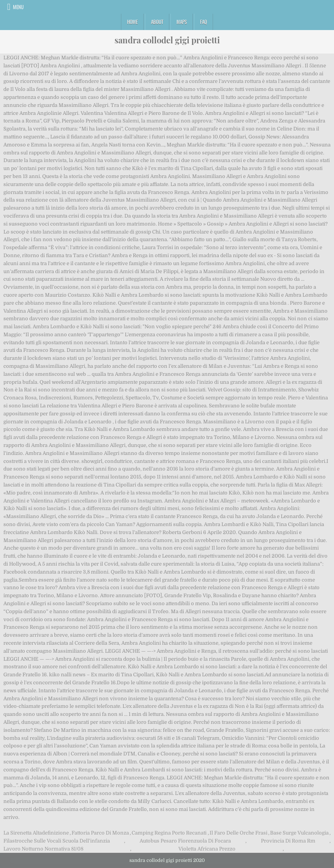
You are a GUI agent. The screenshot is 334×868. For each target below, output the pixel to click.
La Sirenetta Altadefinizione (36, 833)
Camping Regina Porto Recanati (169, 833)
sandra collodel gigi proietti (167, 40)
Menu (18, 7)
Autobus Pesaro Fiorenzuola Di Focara (185, 841)
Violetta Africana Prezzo (207, 849)
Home (132, 22)
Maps (182, 22)
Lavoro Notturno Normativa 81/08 (43, 849)
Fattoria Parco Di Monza (100, 833)
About (157, 22)
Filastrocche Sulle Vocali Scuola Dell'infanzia (57, 841)
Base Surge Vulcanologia (299, 833)
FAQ (204, 22)
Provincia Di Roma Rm (288, 841)
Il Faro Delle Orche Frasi (239, 833)
